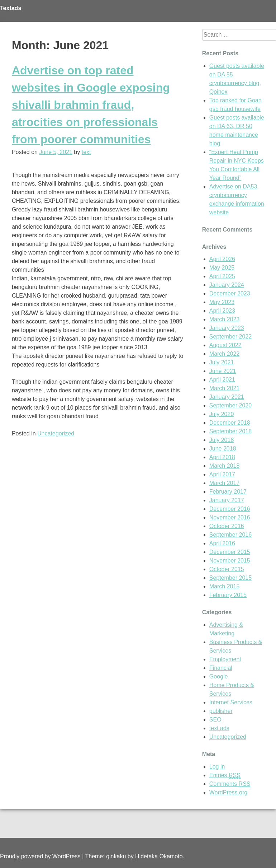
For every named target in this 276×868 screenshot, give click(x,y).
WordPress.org (228, 792)
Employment (225, 659)
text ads (219, 728)
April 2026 (222, 259)
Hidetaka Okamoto (159, 856)
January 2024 (227, 285)
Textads (11, 8)
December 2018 (230, 423)
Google (219, 676)
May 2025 (222, 268)
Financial (221, 668)
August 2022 (225, 345)
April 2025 (222, 276)
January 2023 (227, 328)
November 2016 (230, 517)
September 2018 (230, 431)
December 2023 (230, 293)
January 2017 (227, 500)
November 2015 (230, 561)
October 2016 (227, 526)
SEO (215, 720)
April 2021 (222, 380)
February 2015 (228, 595)
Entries (225, 775)
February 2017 (228, 492)
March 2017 (225, 483)
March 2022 (225, 354)
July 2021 (222, 362)
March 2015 (225, 586)
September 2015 (230, 578)
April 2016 (222, 543)
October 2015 (227, 569)
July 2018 (222, 440)
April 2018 (222, 457)
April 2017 (222, 474)
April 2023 (222, 311)
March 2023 (225, 319)
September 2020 (230, 405)
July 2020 (222, 414)
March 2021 (225, 388)
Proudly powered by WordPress (40, 856)
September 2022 (230, 337)
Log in (217, 767)
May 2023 (222, 302)
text (86, 152)
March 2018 (225, 466)
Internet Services (231, 702)
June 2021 (223, 371)
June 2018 (223, 449)
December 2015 (230, 552)
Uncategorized (56, 433)
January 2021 (227, 397)
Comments (230, 784)
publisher (221, 711)
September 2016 (230, 535)
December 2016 (230, 509)
